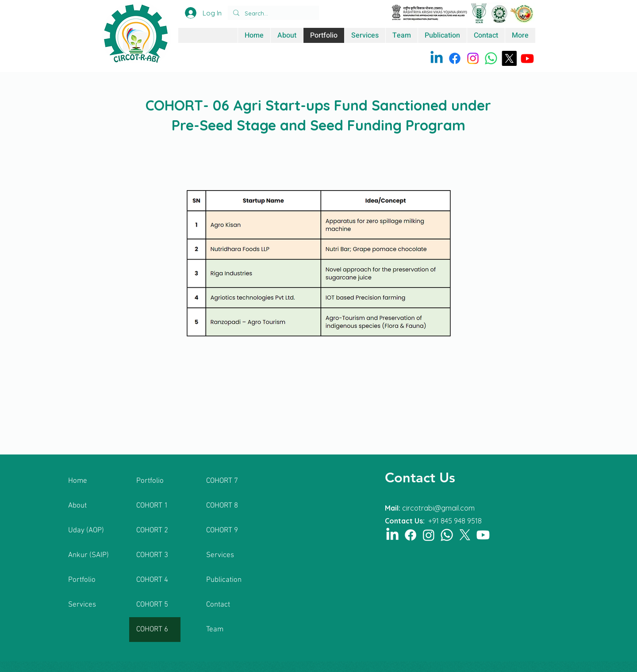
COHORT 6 (152, 630)
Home (78, 481)
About (77, 506)
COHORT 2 (152, 531)
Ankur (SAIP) (88, 555)
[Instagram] (473, 58)
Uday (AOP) (86, 531)
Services (82, 605)
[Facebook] (455, 58)
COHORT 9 (222, 531)
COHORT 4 (152, 580)
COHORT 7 (222, 481)
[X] (509, 58)
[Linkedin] (437, 58)
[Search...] (272, 13)
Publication (224, 580)
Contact (218, 605)
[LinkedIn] (392, 535)
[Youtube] (527, 58)
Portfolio (82, 580)
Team (215, 630)
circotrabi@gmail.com (438, 508)
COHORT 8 (222, 506)
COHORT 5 (152, 605)
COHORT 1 (152, 506)
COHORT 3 (152, 555)
